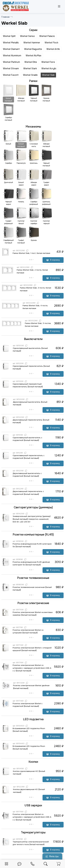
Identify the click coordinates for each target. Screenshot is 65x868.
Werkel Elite (31, 62)
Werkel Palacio (47, 36)
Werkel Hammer (32, 43)
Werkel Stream (11, 68)
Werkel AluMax (33, 56)
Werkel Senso (27, 36)
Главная (5, 17)
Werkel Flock (51, 43)
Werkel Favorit (11, 75)
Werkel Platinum (11, 62)
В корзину (53, 260)
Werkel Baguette (33, 49)
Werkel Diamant (11, 49)
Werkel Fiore (48, 62)
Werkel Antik (53, 49)
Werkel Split (9, 36)
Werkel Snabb (30, 75)
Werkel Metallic (11, 43)
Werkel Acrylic (49, 68)
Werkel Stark (30, 68)
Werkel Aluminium (12, 56)
